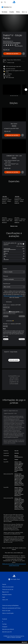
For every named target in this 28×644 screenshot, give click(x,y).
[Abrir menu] (2, 2)
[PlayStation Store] (7, 7)
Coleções (12, 12)
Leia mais (6, 336)
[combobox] (14, 272)
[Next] (26, 90)
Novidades (5, 12)
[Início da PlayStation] (14, 2)
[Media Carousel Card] (12, 90)
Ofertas (18, 12)
